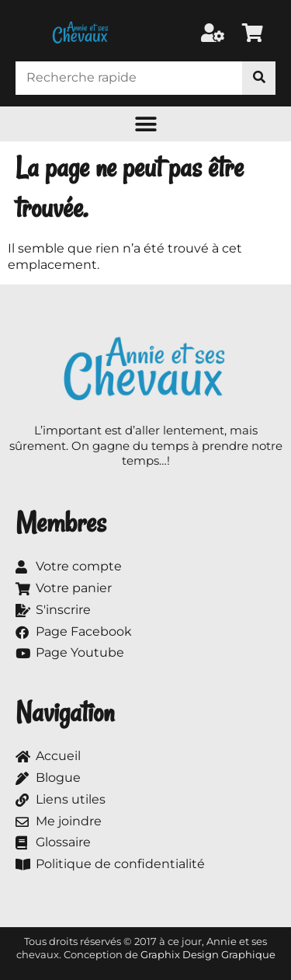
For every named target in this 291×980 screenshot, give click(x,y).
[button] (145, 124)
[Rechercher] (259, 78)
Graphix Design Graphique (208, 954)
